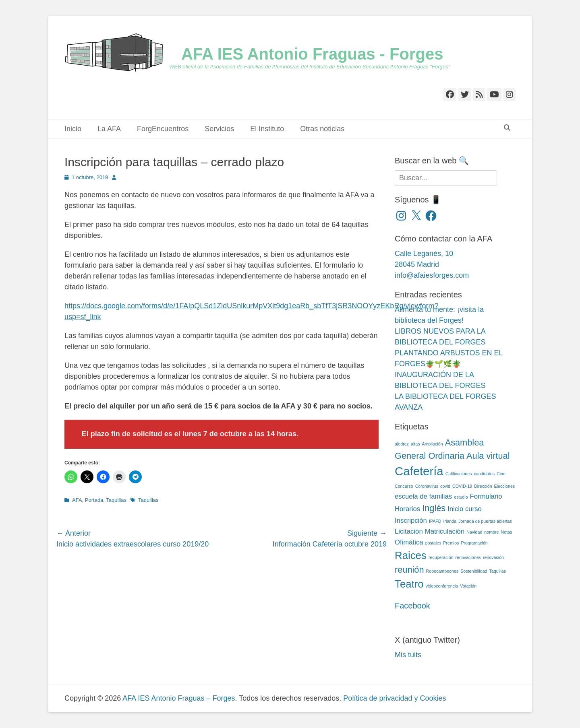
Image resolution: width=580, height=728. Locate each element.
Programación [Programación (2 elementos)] (474, 543)
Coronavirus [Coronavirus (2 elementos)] (427, 486)
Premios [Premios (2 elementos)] (451, 543)
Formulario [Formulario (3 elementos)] (486, 496)
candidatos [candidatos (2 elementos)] (484, 474)
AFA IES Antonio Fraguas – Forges (179, 698)
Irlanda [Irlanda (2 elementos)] (450, 521)
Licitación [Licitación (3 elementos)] (409, 531)
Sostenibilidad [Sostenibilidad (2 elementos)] (474, 571)
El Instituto (267, 129)
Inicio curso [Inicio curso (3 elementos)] (465, 509)
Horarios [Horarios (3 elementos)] (407, 509)
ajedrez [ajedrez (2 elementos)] (402, 444)
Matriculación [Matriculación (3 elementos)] (445, 531)
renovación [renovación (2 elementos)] (493, 557)
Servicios (219, 129)
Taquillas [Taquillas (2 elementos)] (498, 571)
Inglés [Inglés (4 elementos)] (434, 508)
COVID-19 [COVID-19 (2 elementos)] (462, 486)
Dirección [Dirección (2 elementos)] (483, 486)
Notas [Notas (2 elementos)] (507, 532)
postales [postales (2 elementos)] (433, 543)
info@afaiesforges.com (432, 275)
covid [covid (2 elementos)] (445, 486)
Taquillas (116, 500)
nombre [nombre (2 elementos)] (491, 532)
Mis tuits (408, 655)
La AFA (109, 129)
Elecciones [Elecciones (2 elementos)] (505, 486)
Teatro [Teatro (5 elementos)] (409, 584)
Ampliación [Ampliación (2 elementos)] (433, 444)
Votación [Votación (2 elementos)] (468, 586)
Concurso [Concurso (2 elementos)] (404, 486)
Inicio (73, 129)
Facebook (412, 606)
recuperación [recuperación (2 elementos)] (441, 557)
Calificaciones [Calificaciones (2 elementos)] (459, 474)
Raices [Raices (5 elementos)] (411, 555)
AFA (77, 500)
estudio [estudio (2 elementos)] (461, 497)
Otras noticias (322, 129)
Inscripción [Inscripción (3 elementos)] (411, 521)
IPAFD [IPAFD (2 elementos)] (435, 521)
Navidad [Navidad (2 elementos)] (474, 532)
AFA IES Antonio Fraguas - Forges (312, 54)
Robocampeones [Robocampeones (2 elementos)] (442, 571)
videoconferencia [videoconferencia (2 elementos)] (442, 586)
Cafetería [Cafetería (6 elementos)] (419, 471)
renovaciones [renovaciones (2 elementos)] (468, 557)
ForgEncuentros (163, 129)
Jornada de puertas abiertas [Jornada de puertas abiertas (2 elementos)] (485, 521)
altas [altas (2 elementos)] (415, 444)
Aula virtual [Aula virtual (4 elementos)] (488, 456)
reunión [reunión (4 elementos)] (409, 570)
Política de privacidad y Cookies (395, 698)
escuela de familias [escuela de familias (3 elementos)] (423, 496)
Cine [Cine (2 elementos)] (501, 474)
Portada (94, 500)
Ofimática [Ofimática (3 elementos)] (409, 542)
